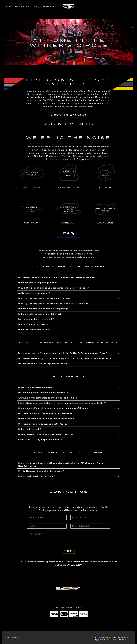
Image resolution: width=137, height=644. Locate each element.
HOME (8, 7)
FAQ (35, 7)
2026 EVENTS (22, 7)
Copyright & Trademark (121, 638)
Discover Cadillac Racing (68, 115)
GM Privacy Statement (102, 638)
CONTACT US (48, 7)
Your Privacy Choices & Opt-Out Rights (115, 640)
